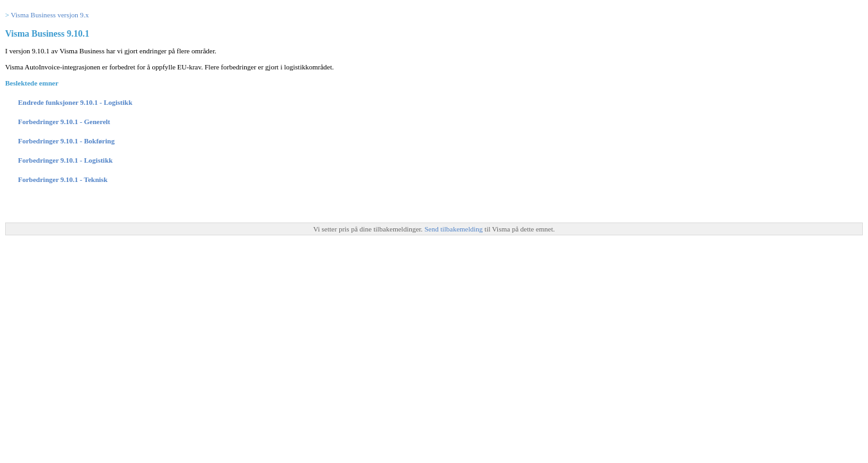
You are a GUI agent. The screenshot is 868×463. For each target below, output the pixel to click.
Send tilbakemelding (455, 229)
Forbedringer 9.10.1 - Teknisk (63, 179)
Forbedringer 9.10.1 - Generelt (64, 122)
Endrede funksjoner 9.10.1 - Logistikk (75, 102)
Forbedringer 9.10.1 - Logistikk (65, 160)
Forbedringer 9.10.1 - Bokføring (66, 141)
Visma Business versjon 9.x (50, 15)
